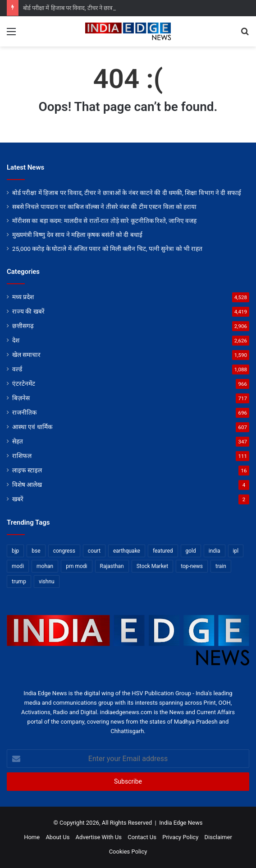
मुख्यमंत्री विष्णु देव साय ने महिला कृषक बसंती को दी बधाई (77, 235)
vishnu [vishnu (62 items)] (47, 582)
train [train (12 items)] (221, 566)
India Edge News (181, 823)
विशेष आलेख (27, 485)
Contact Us (142, 837)
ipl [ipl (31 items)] (236, 551)
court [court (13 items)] (94, 551)
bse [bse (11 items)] (36, 551)
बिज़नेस (21, 398)
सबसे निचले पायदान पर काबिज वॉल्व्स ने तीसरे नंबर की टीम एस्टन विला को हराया (104, 207)
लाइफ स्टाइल (27, 470)
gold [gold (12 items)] (191, 551)
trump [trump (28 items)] (19, 582)
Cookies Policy (128, 852)
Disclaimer (218, 837)
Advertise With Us (99, 837)
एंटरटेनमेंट (24, 383)
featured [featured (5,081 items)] (163, 551)
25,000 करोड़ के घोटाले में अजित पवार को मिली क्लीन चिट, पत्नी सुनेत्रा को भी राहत (107, 249)
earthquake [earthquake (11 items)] (127, 551)
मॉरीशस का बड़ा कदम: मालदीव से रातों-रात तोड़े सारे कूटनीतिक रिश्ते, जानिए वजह (104, 221)
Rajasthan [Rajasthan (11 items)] (112, 566)
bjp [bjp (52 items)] (15, 551)
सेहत (18, 441)
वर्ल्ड (17, 369)
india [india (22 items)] (215, 551)
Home (32, 837)
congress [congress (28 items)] (64, 551)
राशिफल (22, 456)
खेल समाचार (26, 355)
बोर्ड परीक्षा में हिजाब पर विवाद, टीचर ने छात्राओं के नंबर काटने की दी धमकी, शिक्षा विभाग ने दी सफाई (127, 193)
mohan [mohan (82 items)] (45, 566)
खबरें (18, 499)
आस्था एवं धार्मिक (32, 427)
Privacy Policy (180, 837)
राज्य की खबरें (28, 311)
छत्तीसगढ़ (23, 326)
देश (16, 340)
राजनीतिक (24, 412)
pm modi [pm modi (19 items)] (76, 566)
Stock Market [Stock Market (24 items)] (152, 566)
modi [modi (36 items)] (18, 566)
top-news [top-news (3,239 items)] (192, 566)
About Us (57, 837)
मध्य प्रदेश (23, 297)
